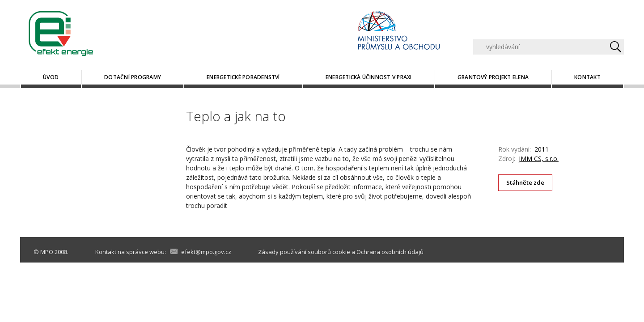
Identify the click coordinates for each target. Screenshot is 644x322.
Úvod (51, 77)
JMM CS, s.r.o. (539, 159)
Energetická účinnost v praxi (369, 77)
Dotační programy (133, 77)
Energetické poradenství (243, 77)
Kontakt (587, 77)
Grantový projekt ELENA (493, 77)
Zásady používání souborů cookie (304, 252)
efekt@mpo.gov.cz (206, 252)
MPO (47, 252)
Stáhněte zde (525, 182)
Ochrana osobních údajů (390, 252)
